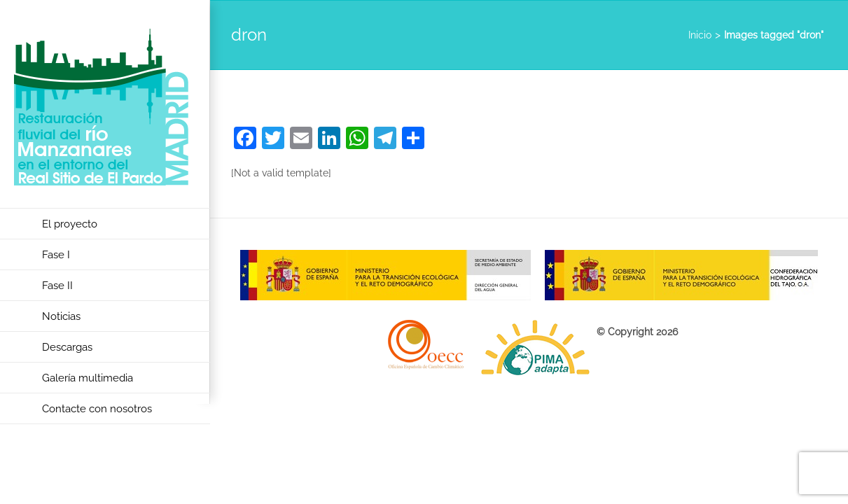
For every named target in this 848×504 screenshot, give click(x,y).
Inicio (700, 35)
